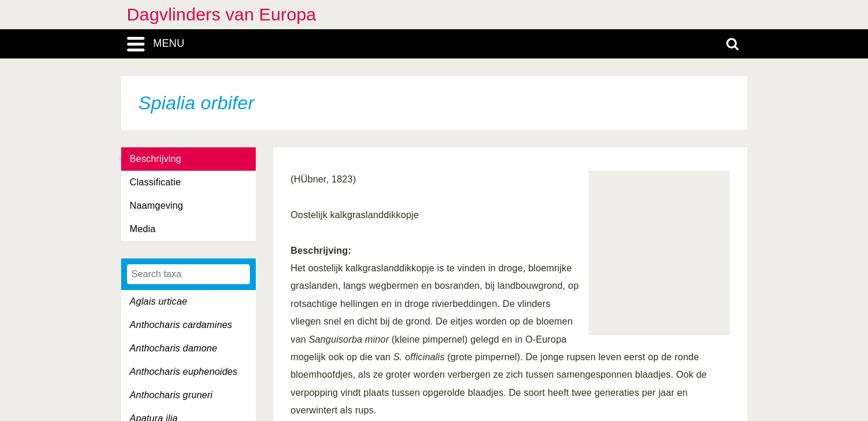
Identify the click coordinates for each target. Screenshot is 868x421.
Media (143, 229)
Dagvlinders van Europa (222, 14)
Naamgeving (157, 206)
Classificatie (155, 182)
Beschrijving (156, 159)
